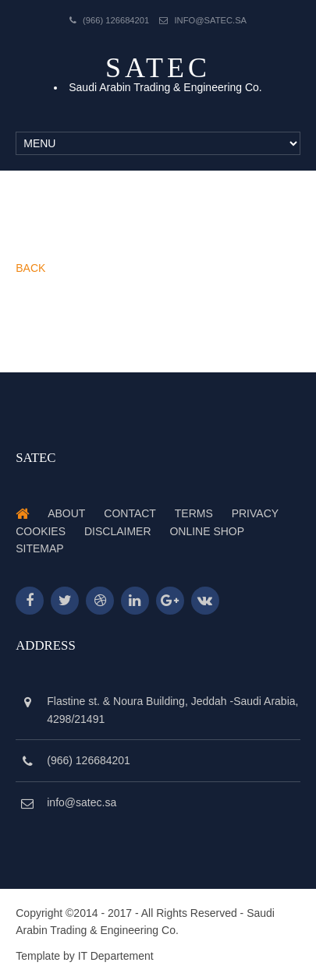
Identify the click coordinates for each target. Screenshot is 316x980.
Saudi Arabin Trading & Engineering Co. (165, 87)
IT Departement (116, 956)
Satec (158, 68)
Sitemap (39, 548)
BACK (30, 268)
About (66, 513)
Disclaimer (118, 531)
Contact (130, 513)
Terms (194, 513)
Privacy (255, 513)
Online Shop (207, 531)
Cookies (41, 531)
